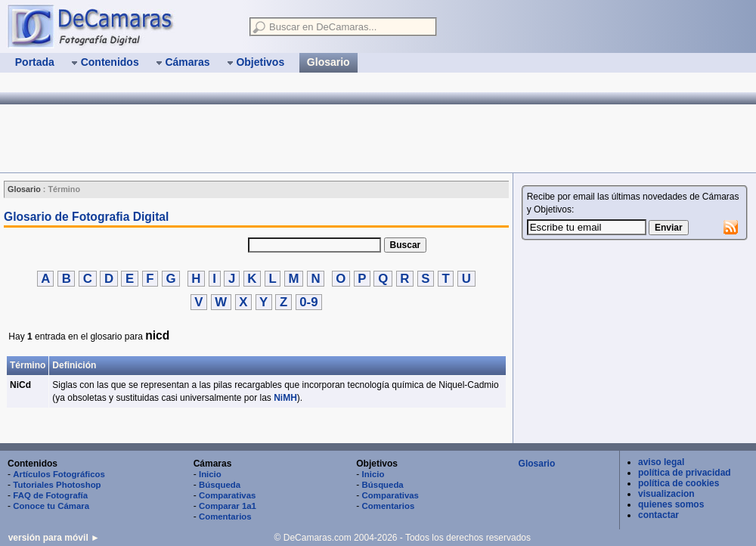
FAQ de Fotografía (50, 495)
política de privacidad (685, 473)
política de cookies (679, 483)
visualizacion (666, 494)
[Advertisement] (275, 138)
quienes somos (671, 504)
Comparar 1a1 (228, 506)
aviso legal (661, 462)
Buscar (406, 245)
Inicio (210, 474)
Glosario (537, 464)
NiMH (285, 398)
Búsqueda (220, 485)
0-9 (309, 302)
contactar (658, 515)
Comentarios (225, 517)
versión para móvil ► (54, 538)
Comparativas (227, 495)
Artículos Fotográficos (59, 474)
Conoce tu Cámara (51, 506)
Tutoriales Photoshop (57, 485)
